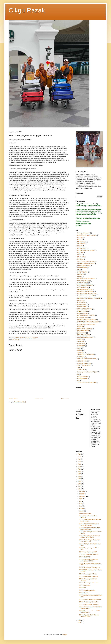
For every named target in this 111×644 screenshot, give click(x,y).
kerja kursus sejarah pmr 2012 (86, 296)
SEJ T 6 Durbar (83, 593)
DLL (79, 270)
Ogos (81, 499)
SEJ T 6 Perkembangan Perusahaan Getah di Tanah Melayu (89, 537)
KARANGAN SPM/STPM (84, 289)
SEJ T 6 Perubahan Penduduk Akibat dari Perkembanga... (90, 529)
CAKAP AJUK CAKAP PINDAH (86, 261)
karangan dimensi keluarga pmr (86, 279)
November (82, 491)
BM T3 (79, 255)
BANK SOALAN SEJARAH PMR (87, 235)
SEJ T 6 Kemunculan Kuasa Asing (89, 604)
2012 (79, 486)
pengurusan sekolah (83, 331)
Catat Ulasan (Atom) (20, 402)
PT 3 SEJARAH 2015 (83, 335)
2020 (79, 467)
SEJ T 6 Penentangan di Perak (88, 574)
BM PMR (80, 237)
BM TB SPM (81, 257)
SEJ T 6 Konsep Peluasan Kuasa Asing (90, 599)
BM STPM (80, 253)
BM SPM (80, 246)
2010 (79, 620)
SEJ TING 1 (81, 352)
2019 (79, 469)
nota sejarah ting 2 (83, 318)
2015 (79, 479)
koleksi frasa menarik (85, 513)
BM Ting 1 (80, 259)
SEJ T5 (79, 350)
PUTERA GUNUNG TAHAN (85, 337)
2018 (79, 472)
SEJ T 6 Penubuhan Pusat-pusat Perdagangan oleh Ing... (88, 560)
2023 (79, 459)
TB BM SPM (81, 370)
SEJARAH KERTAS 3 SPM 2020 (87, 359)
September (83, 496)
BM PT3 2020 (81, 244)
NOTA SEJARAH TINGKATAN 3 (86, 320)
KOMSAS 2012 (82, 303)
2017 (79, 474)
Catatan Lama (65, 399)
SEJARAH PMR (82, 361)
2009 (79, 623)
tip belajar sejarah (82, 378)
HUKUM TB (81, 274)
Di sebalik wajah (82, 268)
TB (78, 368)
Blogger (65, 635)
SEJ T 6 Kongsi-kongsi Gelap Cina (89, 602)
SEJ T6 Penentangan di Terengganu (89, 567)
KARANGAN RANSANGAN (85, 285)
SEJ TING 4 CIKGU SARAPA (86, 355)
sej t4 (79, 348)
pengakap (80, 326)
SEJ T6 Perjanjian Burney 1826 (88, 552)
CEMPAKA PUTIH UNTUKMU (86, 263)
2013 (79, 484)
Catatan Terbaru (14, 399)
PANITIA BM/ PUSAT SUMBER (86, 324)
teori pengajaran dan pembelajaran (87, 372)
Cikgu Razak (27, 10)
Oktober (82, 494)
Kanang (80, 276)
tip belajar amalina (83, 376)
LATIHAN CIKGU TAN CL (85, 309)
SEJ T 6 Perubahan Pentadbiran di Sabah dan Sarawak (89, 525)
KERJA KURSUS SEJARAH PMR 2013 (89, 298)
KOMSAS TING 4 (82, 307)
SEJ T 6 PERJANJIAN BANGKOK (89, 554)
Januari (82, 511)
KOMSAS (80, 300)
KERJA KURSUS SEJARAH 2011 (87, 294)
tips (78, 381)
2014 (79, 482)
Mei (81, 501)
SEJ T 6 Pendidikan (85, 585)
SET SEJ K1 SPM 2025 (84, 365)
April (81, 504)
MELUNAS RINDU (83, 311)
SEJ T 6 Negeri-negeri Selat (87, 590)
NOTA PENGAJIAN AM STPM (86, 316)
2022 (79, 462)
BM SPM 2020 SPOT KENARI (86, 250)
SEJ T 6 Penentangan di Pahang (88, 576)
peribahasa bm (82, 333)
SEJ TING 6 (16, 340)
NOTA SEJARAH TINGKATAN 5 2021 (88, 322)
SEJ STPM (81, 342)
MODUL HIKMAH (82, 313)
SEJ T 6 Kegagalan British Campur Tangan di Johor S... (89, 616)
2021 (79, 464)
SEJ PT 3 (80, 339)
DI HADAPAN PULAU (84, 266)
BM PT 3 (80, 240)
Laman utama (40, 399)
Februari (82, 509)
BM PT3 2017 (81, 242)
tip (78, 374)
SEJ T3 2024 (81, 346)
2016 (79, 477)
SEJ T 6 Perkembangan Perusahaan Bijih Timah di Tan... (89, 541)
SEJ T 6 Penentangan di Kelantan (89, 583)
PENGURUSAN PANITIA (85, 328)
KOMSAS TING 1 (82, 305)
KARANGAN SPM (83, 287)
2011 (79, 489)
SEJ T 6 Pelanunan (84, 588)
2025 (79, 454)
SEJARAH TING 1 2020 (84, 363)
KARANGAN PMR (83, 283)
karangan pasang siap (84, 281)
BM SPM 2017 (81, 248)
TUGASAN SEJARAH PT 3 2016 (87, 383)
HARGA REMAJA (82, 272)
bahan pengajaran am (84, 233)
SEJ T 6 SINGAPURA (85, 557)
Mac (81, 506)
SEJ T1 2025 (81, 344)
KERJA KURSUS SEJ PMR (85, 292)
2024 (79, 457)
